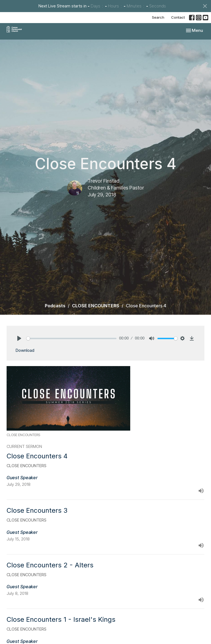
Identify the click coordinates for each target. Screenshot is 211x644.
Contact (178, 17)
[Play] (19, 338)
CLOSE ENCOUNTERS (96, 306)
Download (25, 350)
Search (158, 17)
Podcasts (55, 306)
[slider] (71, 338)
